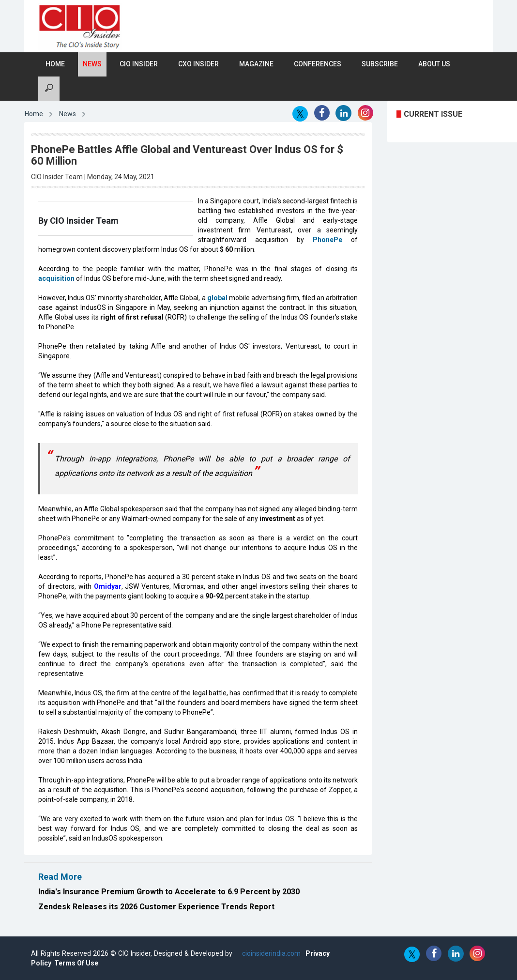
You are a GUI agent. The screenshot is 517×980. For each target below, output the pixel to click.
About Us (434, 64)
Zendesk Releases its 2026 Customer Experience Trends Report (156, 907)
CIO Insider (139, 64)
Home (55, 64)
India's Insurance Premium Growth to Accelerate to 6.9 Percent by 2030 (169, 892)
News (92, 64)
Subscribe (380, 64)
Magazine (256, 64)
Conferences (318, 64)
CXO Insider (198, 64)
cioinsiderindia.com (270, 953)
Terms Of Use (76, 963)
